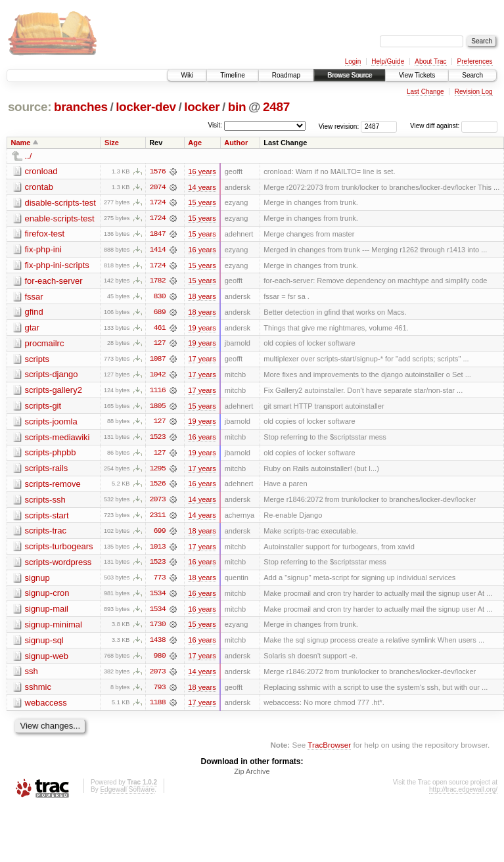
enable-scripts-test (60, 218)
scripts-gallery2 (54, 392)
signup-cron (47, 597)
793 (160, 692)
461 (160, 329)
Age (195, 143)
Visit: (215, 125)
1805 (157, 408)
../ (29, 156)
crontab (39, 187)
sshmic (38, 692)
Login (353, 61)
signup (37, 581)
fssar (34, 297)
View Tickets (417, 75)
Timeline (232, 75)
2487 (276, 107)
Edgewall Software (127, 795)
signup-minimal (54, 628)
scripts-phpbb (51, 455)
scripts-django (52, 376)
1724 (157, 203)
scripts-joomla (51, 423)
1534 (157, 597)
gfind (34, 313)
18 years (202, 298)
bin (237, 107)
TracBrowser (329, 750)
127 (160, 345)
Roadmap (286, 75)
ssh (32, 676)
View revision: (339, 126)
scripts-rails (47, 471)
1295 (157, 471)
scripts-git (43, 408)
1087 (157, 361)
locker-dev (146, 107)
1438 (157, 645)
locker (202, 107)
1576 (157, 171)
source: (30, 107)
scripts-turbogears (59, 550)
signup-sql (44, 644)
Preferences (475, 61)
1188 (157, 708)
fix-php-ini (43, 250)
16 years (202, 171)
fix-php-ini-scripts (57, 266)
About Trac (430, 61)
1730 (157, 629)
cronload (41, 171)
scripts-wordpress (58, 565)
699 (160, 534)
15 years (202, 203)
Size (112, 143)
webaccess (46, 707)
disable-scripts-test (60, 203)
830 (160, 298)
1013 (157, 550)
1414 (157, 250)
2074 (157, 187)
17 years (202, 361)
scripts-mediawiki (57, 439)
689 (160, 313)
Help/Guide (388, 61)
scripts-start (47, 518)
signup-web (47, 660)
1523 (157, 440)
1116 (157, 392)
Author (236, 143)
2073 (157, 503)
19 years (202, 329)
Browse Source (350, 75)
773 (160, 581)
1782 (157, 282)
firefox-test (45, 234)
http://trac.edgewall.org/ (463, 795)
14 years (202, 187)
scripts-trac (46, 534)
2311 (157, 518)
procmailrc (45, 345)
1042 (157, 376)
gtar (32, 329)
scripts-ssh (45, 502)
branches (81, 107)
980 (160, 660)
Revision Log (474, 92)
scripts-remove (53, 487)
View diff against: (454, 126)
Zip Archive (252, 777)
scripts (37, 360)
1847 (157, 235)
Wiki (187, 75)
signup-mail (47, 613)
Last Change (425, 92)
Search (472, 75)
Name (21, 143)
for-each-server (54, 282)
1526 (157, 487)
